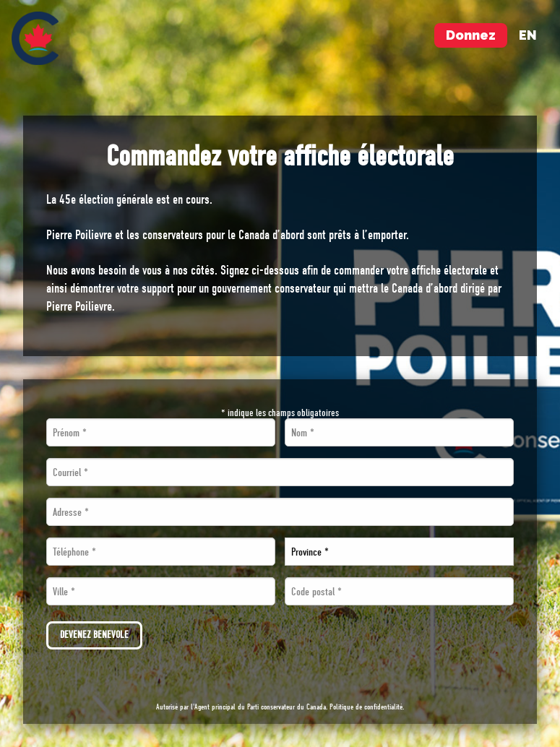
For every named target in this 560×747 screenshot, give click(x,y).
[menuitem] (35, 38)
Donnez (471, 35)
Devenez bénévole (94, 635)
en (528, 35)
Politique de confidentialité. (367, 707)
